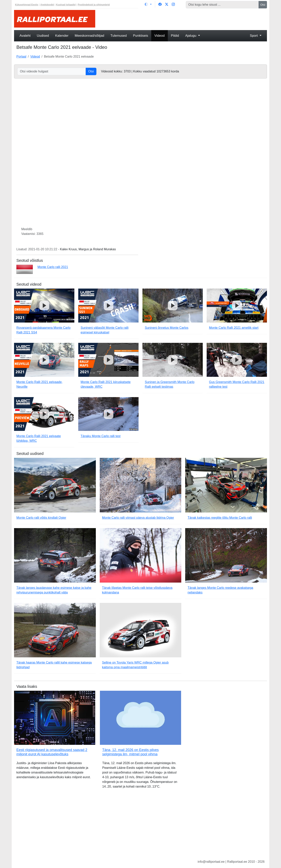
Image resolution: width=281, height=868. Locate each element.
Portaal (21, 57)
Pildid (175, 36)
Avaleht (25, 36)
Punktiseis (141, 36)
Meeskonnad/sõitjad (89, 36)
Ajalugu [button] (191, 36)
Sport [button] (254, 36)
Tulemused (119, 36)
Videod (160, 36)
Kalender (62, 36)
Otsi (263, 5)
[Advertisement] (183, 19)
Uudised (43, 36)
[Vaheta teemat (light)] (148, 4)
